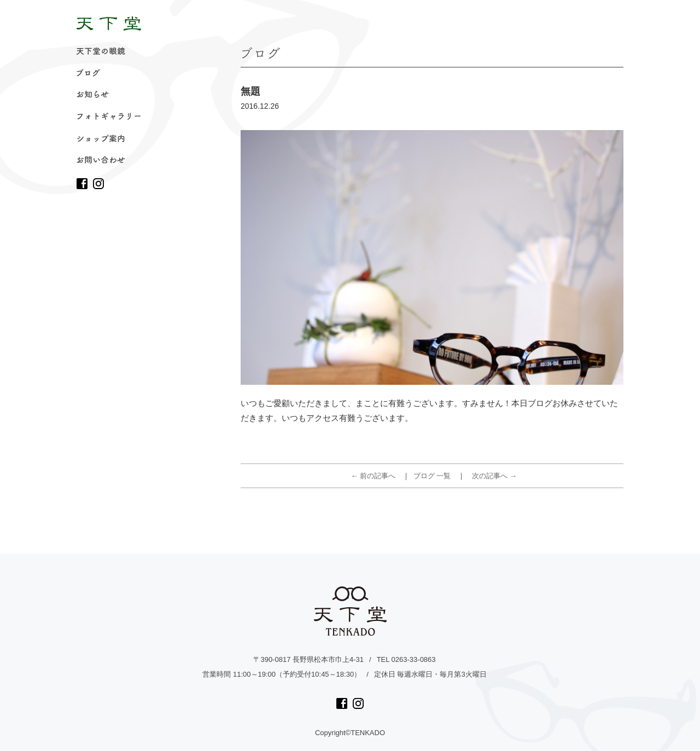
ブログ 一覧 (432, 476)
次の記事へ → (494, 476)
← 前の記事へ (374, 476)
